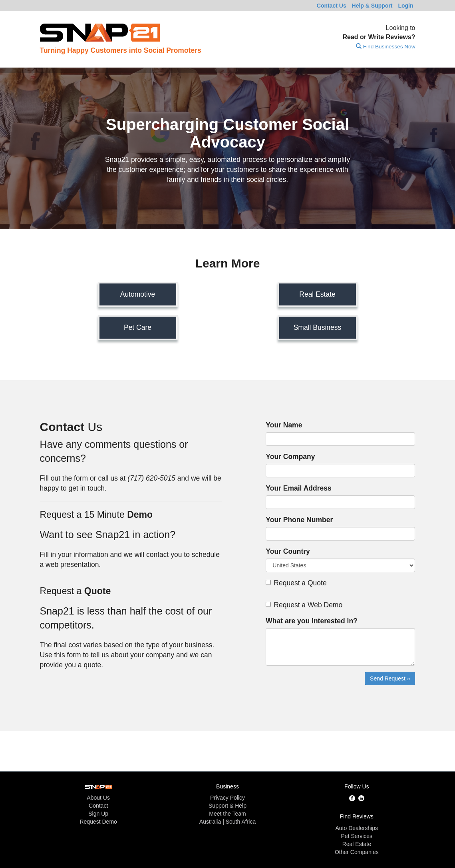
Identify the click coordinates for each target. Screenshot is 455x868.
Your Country (288, 551)
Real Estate (317, 294)
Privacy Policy (228, 798)
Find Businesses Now (385, 47)
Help (372, 6)
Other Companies (357, 852)
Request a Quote (296, 583)
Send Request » (390, 678)
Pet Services (357, 836)
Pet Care (138, 327)
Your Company (290, 457)
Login (405, 6)
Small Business (318, 327)
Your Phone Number (299, 520)
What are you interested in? (311, 621)
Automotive (138, 294)
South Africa (241, 822)
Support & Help (228, 806)
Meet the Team (227, 814)
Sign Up (98, 814)
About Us (98, 798)
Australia (210, 822)
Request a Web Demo (304, 605)
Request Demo (98, 822)
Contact (332, 6)
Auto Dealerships (357, 828)
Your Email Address (298, 488)
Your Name (284, 425)
